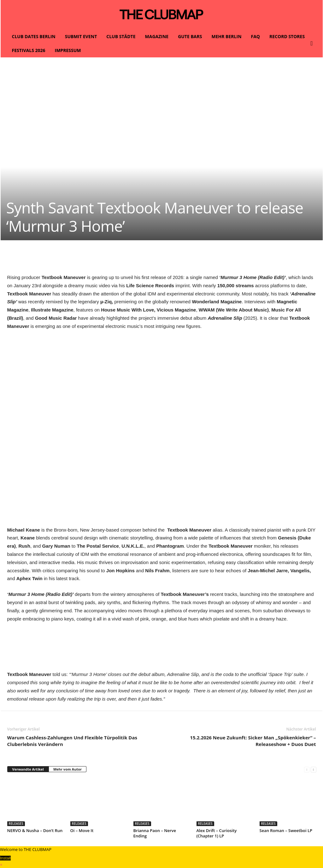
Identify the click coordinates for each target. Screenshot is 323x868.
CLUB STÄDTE (121, 36)
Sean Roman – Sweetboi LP (286, 830)
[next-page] (313, 769)
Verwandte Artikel (28, 769)
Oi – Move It (82, 830)
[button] (313, 44)
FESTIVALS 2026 (29, 50)
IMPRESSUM (68, 50)
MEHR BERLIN (226, 36)
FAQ (256, 36)
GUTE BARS (190, 36)
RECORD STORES (287, 36)
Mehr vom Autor (68, 769)
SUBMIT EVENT (81, 36)
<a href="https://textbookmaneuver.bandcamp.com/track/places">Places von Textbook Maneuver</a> (162, 649)
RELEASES (16, 824)
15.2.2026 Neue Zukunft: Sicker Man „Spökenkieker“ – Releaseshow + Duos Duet (253, 741)
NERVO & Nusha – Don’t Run (35, 830)
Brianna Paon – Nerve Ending (155, 833)
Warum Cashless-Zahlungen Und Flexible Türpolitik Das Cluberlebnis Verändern (72, 741)
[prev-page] (307, 769)
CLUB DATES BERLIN (34, 36)
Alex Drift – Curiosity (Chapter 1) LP (217, 833)
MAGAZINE (157, 36)
